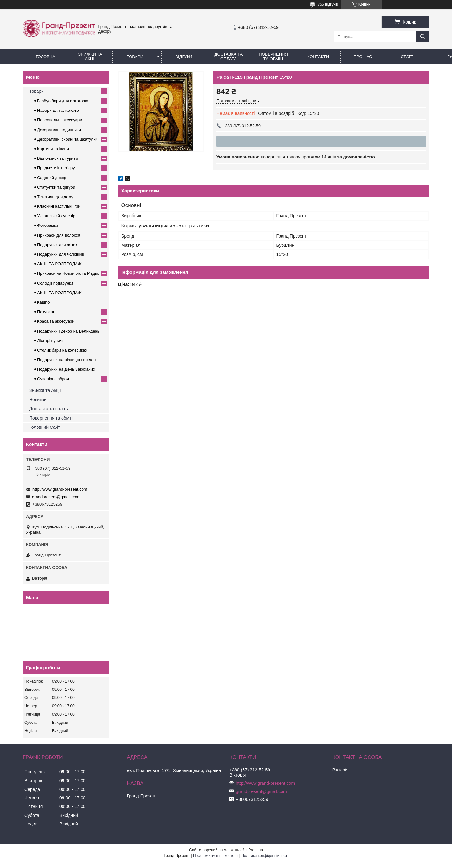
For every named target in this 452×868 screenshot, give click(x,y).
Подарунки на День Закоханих (66, 369)
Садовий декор (52, 178)
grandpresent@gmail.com (56, 497)
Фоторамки (48, 225)
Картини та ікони (53, 149)
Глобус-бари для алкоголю (63, 101)
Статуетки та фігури (56, 187)
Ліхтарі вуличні (51, 341)
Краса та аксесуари (56, 321)
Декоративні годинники (59, 130)
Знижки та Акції (90, 57)
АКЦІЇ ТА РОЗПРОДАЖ (59, 264)
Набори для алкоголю (58, 110)
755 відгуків (328, 4)
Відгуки (184, 57)
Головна (45, 57)
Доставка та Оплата (229, 57)
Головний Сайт (45, 427)
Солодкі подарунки (55, 283)
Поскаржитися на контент (216, 856)
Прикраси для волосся (59, 235)
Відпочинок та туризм (58, 158)
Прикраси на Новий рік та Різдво (68, 273)
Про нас (363, 57)
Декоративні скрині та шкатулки (67, 139)
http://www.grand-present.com (60, 489)
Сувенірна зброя (53, 379)
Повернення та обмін (273, 57)
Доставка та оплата (49, 409)
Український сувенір (56, 216)
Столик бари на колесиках (62, 350)
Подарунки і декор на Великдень (68, 331)
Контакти (318, 57)
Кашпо (43, 302)
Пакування (47, 312)
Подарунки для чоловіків (61, 254)
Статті (408, 57)
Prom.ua (256, 850)
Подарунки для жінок (57, 245)
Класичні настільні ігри (59, 206)
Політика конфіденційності (265, 856)
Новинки (38, 400)
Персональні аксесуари (60, 120)
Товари (135, 57)
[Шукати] (423, 37)
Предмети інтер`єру (56, 168)
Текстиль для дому (55, 197)
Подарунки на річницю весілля (66, 360)
